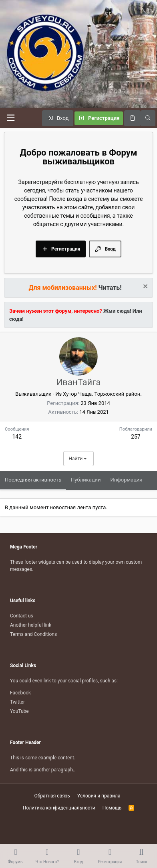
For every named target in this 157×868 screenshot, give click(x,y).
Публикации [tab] (86, 480)
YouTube (19, 711)
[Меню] (10, 118)
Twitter (17, 702)
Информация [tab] (127, 480)
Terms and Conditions (33, 634)
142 (17, 437)
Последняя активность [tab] (33, 480)
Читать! (110, 288)
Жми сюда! (117, 311)
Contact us (22, 616)
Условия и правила (99, 796)
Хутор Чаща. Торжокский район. (102, 394)
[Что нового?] (132, 118)
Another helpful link (31, 625)
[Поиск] (148, 118)
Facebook (20, 693)
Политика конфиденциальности (59, 808)
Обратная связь (52, 796)
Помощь (112, 808)
